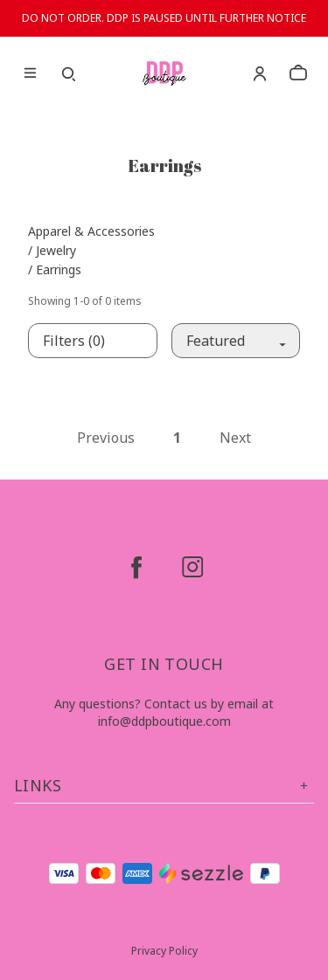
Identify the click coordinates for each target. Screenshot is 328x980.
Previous (106, 438)
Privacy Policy (164, 951)
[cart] (298, 73)
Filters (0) (74, 341)
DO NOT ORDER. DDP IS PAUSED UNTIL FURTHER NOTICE (164, 18)
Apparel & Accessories (91, 231)
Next (235, 438)
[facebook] (136, 567)
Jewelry (56, 250)
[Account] (260, 73)
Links (164, 786)
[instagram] (192, 567)
